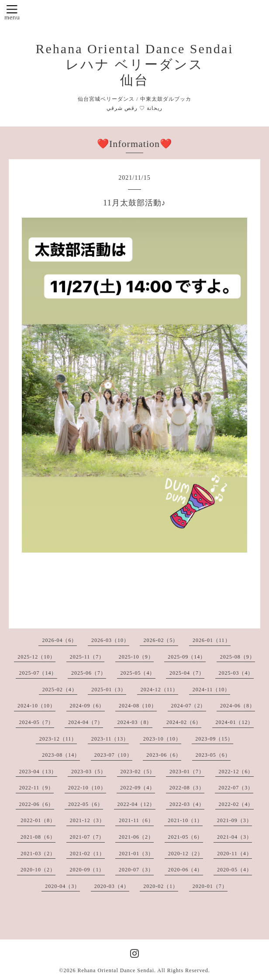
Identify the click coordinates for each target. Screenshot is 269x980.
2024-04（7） (86, 722)
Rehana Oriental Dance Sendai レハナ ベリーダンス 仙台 (134, 64)
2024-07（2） (189, 706)
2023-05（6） (213, 755)
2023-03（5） (89, 772)
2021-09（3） (235, 820)
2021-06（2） (136, 837)
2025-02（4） (60, 690)
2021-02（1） (87, 854)
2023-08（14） (61, 755)
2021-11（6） (136, 820)
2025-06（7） (89, 673)
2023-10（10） (162, 739)
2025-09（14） (187, 657)
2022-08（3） (187, 788)
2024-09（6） (87, 706)
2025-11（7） (87, 657)
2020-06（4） (186, 870)
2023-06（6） (164, 755)
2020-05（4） (235, 870)
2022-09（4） (138, 788)
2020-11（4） (235, 854)
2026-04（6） (59, 640)
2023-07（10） (113, 755)
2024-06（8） (238, 706)
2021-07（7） (87, 837)
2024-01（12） (235, 722)
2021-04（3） (235, 837)
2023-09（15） (214, 739)
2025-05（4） (138, 673)
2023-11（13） (110, 739)
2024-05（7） (37, 722)
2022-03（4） (187, 804)
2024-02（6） (184, 722)
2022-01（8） (38, 820)
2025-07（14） (38, 673)
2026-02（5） (161, 640)
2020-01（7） (210, 886)
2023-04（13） (38, 772)
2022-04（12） (136, 804)
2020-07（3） (136, 870)
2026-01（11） (212, 640)
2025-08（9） (238, 657)
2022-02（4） (236, 804)
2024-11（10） (212, 690)
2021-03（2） (38, 854)
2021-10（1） (185, 820)
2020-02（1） (161, 886)
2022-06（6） (37, 804)
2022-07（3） (236, 788)
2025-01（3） (109, 690)
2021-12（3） (87, 820)
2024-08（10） (138, 706)
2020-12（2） (186, 854)
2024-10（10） (36, 706)
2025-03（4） (236, 673)
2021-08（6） (38, 837)
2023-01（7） (187, 772)
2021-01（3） (136, 854)
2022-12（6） (236, 772)
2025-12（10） (36, 657)
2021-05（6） (186, 837)
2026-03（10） (110, 640)
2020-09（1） (87, 870)
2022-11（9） (37, 788)
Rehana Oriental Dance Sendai (116, 970)
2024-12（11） (160, 690)
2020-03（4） (112, 886)
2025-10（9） (136, 657)
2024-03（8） (135, 722)
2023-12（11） (58, 739)
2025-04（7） (187, 673)
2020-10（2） (38, 870)
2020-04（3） (62, 886)
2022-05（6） (86, 804)
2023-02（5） (138, 772)
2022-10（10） (87, 788)
